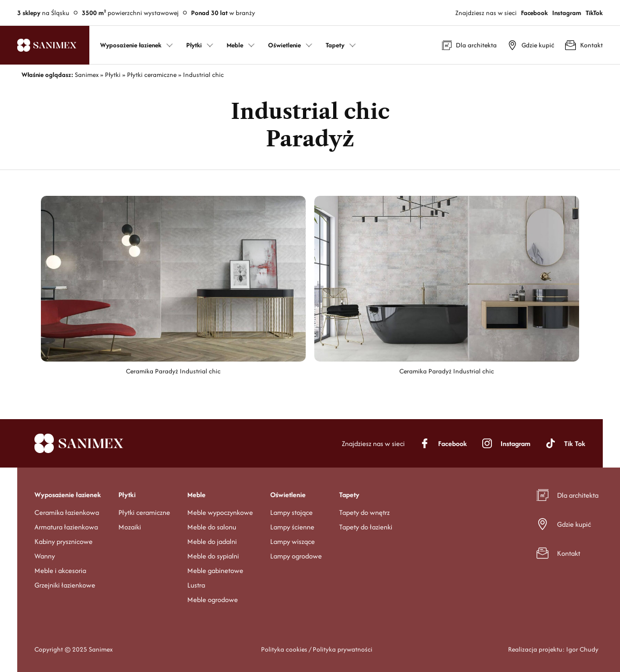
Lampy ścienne (292, 527)
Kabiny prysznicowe (64, 542)
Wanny (45, 556)
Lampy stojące (291, 512)
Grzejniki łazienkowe (65, 585)
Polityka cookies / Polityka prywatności (317, 649)
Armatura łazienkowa (66, 527)
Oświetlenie (288, 495)
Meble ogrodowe (213, 600)
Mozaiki (130, 527)
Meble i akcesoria (60, 571)
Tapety (349, 495)
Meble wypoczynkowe (220, 512)
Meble (196, 495)
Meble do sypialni (213, 556)
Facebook (534, 13)
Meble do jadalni (212, 542)
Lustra (196, 585)
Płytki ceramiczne (144, 512)
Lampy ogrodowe (296, 556)
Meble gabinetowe (215, 571)
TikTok (594, 13)
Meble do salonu (212, 527)
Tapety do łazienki (366, 527)
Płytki (127, 495)
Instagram (567, 13)
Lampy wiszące (293, 542)
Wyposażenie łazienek (68, 495)
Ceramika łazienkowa (67, 512)
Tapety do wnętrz (364, 512)
